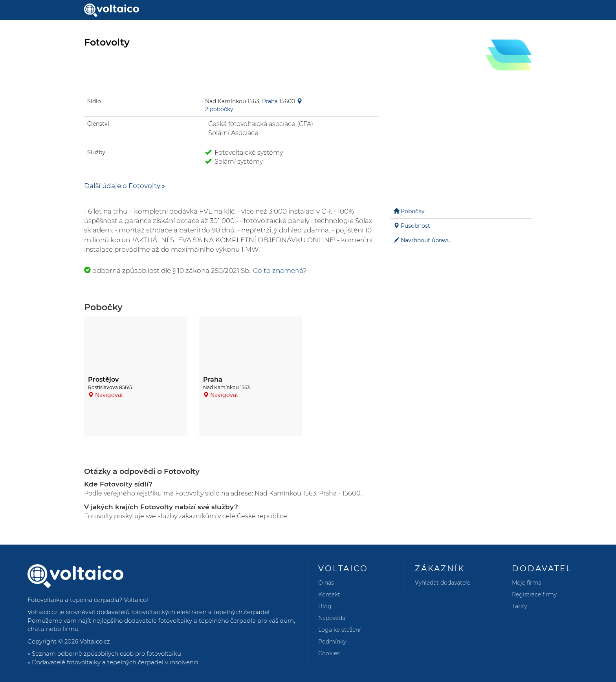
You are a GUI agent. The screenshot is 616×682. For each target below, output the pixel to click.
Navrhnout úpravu (426, 240)
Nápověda (332, 618)
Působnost (415, 226)
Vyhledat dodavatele (443, 583)
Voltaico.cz (95, 641)
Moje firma (527, 583)
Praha (270, 101)
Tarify (519, 606)
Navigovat (109, 395)
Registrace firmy (534, 594)
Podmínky (332, 642)
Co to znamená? (280, 271)
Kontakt (329, 594)
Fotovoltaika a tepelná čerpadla (73, 600)
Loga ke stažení (339, 630)
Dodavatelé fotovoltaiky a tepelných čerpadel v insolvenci (115, 662)
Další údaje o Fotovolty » (125, 186)
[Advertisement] (461, 141)
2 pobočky (219, 109)
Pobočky (413, 211)
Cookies (329, 653)
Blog (325, 606)
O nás (326, 583)
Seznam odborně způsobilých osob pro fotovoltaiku (106, 654)
